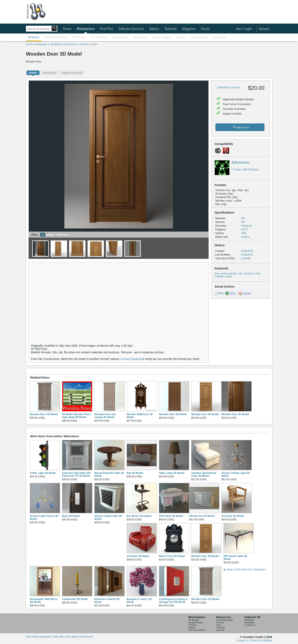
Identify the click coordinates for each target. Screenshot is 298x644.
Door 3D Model (71, 516)
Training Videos (199, 38)
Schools (220, 630)
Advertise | (47, 637)
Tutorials (171, 29)
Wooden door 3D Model (173, 414)
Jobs (219, 625)
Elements (85, 44)
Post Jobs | (59, 637)
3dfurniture (240, 162)
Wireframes (63, 235)
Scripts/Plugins (196, 622)
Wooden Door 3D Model (44, 414)
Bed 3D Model (135, 473)
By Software (220, 38)
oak (240, 274)
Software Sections (131, 29)
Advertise (249, 620)
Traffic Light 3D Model (43, 473)
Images (50, 235)
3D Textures (79, 38)
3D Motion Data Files (56, 38)
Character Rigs (120, 38)
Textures (181, 38)
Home (67, 29)
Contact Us (250, 625)
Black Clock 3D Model (172, 556)
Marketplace (86, 29)
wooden (232, 274)
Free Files (106, 29)
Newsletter (250, 622)
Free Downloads (225, 620)
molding (219, 276)
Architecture (71, 44)
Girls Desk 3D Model (171, 516)
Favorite (246, 293)
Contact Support (131, 359)
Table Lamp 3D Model (172, 473)
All (43, 235)
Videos (192, 627)
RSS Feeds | (33, 637)
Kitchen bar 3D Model (202, 516)
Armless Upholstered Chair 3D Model (204, 474)
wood (224, 274)
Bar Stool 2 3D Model (139, 516)
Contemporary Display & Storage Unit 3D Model (173, 601)
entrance (248, 274)
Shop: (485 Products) (245, 170)
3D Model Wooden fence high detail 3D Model (76, 416)
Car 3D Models (99, 38)
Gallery (154, 29)
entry (257, 274)
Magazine (189, 29)
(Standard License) (228, 87)
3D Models (34, 38)
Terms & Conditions (261, 640)
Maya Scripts (141, 38)
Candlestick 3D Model (75, 599)
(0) (49, 73)
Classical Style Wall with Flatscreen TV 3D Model (76, 474)
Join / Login (244, 29)
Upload (264, 29)
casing (228, 276)
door (217, 274)
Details (33, 73)
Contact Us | (243, 640)
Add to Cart (241, 127)
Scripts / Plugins (162, 38)
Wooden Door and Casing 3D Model (105, 416)
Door (95, 44)
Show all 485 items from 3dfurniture (246, 570)
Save (221, 293)
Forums (220, 622)
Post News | (73, 637)
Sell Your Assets (196, 630)
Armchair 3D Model (233, 516)
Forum (205, 29)
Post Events (86, 637)
